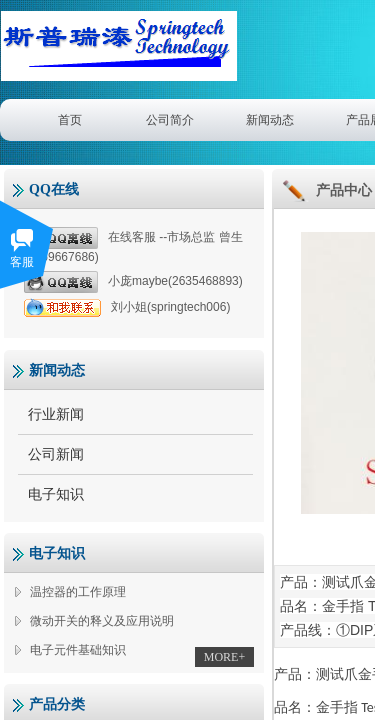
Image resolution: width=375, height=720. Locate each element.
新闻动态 (270, 120)
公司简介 (170, 120)
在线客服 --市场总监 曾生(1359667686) (133, 245)
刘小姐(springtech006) (127, 307)
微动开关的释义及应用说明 (102, 621)
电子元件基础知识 (78, 650)
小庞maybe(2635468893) (133, 282)
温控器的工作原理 (78, 592)
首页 (70, 120)
